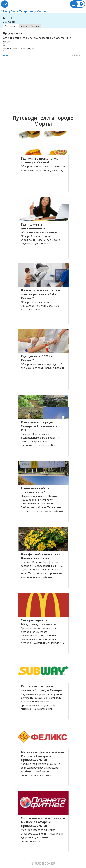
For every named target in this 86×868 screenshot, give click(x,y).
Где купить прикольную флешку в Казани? (40, 160)
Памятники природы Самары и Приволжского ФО (40, 426)
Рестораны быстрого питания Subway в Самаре (41, 688)
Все (6, 55)
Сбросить (78, 55)
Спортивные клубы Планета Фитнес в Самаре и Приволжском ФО (43, 822)
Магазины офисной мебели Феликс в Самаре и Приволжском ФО (42, 756)
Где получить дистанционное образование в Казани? (39, 228)
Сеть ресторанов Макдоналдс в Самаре (39, 622)
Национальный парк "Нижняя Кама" (37, 490)
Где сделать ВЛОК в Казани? (37, 358)
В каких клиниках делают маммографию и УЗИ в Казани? (41, 294)
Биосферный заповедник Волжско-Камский (41, 556)
